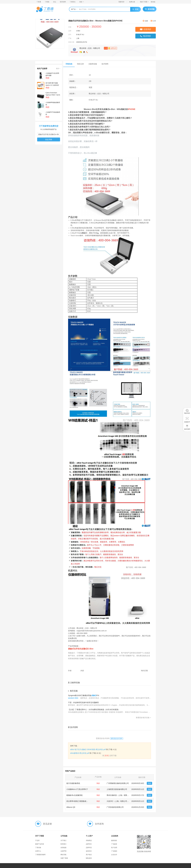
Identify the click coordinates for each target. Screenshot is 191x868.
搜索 (135, 9)
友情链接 (63, 848)
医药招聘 (63, 2)
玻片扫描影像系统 (73, 783)
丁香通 (39, 2)
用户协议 (89, 855)
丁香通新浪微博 (40, 855)
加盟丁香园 (64, 858)
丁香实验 (38, 848)
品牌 (70, 31)
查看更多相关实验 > (143, 718)
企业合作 (114, 855)
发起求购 (49, 139)
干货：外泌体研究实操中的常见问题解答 (83, 702)
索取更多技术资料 (117, 739)
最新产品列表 (40, 844)
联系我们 (63, 844)
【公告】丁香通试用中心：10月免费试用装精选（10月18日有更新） (94, 710)
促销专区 (89, 851)
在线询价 (146, 29)
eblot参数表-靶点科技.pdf (80, 753)
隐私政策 (89, 858)
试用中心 (38, 851)
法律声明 (63, 851)
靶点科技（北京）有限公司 (90, 48)
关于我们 (63, 840)
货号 (70, 35)
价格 (70, 27)
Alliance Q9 (71, 807)
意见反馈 (47, 824)
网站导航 (63, 855)
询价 (149, 783)
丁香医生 (73, 2)
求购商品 (89, 840)
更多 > (58, 69)
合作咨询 (99, 824)
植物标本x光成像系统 (74, 795)
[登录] (107, 756)
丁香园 (47, 2)
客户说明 (114, 848)
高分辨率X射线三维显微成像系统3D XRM (82, 801)
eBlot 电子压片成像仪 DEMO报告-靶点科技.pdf (88, 749)
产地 (70, 38)
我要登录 (121, 2)
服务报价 (114, 840)
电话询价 (146, 36)
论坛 (55, 2)
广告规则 (114, 851)
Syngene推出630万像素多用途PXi (84, 695)
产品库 (37, 840)
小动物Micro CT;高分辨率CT (77, 789)
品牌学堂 (89, 848)
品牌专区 (89, 844)
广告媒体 (114, 844)
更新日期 (71, 42)
